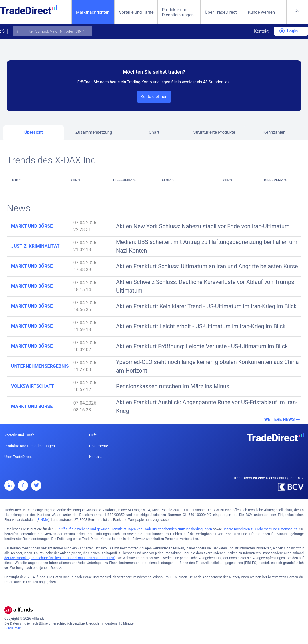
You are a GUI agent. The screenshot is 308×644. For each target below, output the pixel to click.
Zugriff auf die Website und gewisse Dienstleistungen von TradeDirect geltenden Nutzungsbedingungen (133, 529)
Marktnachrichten (93, 12)
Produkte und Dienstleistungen (178, 12)
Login (289, 31)
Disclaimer (12, 628)
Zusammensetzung (94, 132)
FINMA (43, 520)
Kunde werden (261, 12)
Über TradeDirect (221, 12)
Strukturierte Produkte (214, 132)
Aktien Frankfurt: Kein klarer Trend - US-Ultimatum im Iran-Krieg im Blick (206, 306)
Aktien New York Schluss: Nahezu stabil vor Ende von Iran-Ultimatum (203, 226)
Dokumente (99, 446)
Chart (154, 132)
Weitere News (283, 419)
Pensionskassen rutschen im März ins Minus (173, 386)
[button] (297, 17)
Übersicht (34, 132)
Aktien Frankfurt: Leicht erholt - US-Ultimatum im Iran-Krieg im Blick (201, 326)
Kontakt (261, 31)
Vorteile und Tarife (136, 12)
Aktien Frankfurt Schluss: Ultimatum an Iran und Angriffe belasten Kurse (207, 266)
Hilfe (93, 435)
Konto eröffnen (154, 97)
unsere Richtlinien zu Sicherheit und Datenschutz (260, 529)
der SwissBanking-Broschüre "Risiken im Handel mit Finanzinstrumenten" (60, 558)
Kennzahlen (275, 132)
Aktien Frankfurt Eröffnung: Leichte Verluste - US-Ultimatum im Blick (202, 346)
